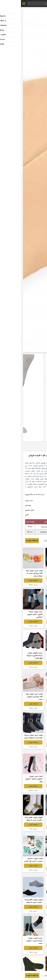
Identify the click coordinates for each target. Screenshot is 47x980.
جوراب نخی (35, 950)
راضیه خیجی (28, 541)
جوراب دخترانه (35, 873)
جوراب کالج (35, 790)
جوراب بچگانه (12, 585)
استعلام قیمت (11, 541)
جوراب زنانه (12, 829)
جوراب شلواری (12, 790)
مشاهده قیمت (35, 578)
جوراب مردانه (35, 582)
